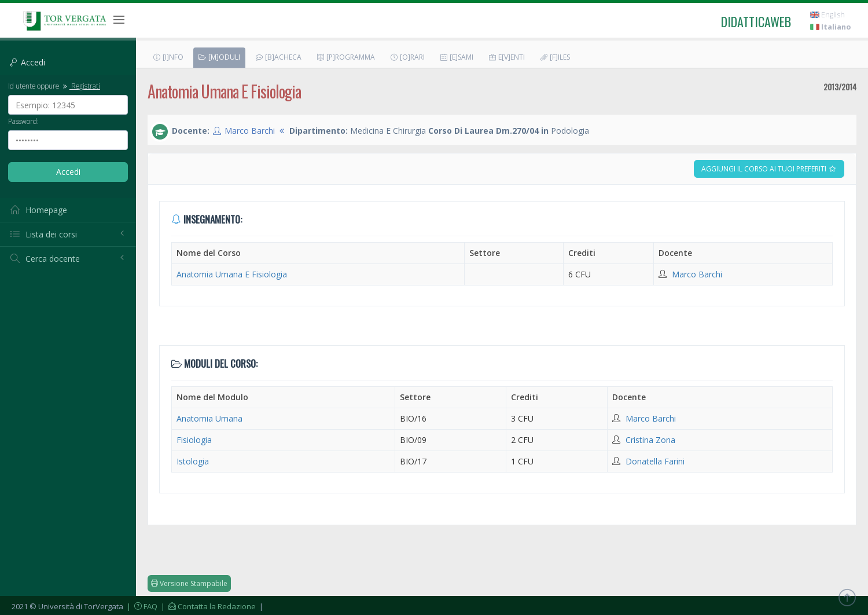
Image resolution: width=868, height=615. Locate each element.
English (827, 15)
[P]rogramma (345, 57)
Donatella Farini (655, 461)
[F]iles (555, 57)
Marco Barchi (250, 131)
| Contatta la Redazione (207, 606)
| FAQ (141, 606)
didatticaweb (756, 21)
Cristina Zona (650, 440)
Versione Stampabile (189, 583)
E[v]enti (506, 57)
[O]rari (407, 57)
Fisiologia (194, 440)
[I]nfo (168, 57)
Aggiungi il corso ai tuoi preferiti (769, 169)
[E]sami (456, 57)
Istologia (193, 461)
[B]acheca (278, 57)
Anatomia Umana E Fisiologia (232, 274)
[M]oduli (219, 57)
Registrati (80, 86)
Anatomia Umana (209, 418)
